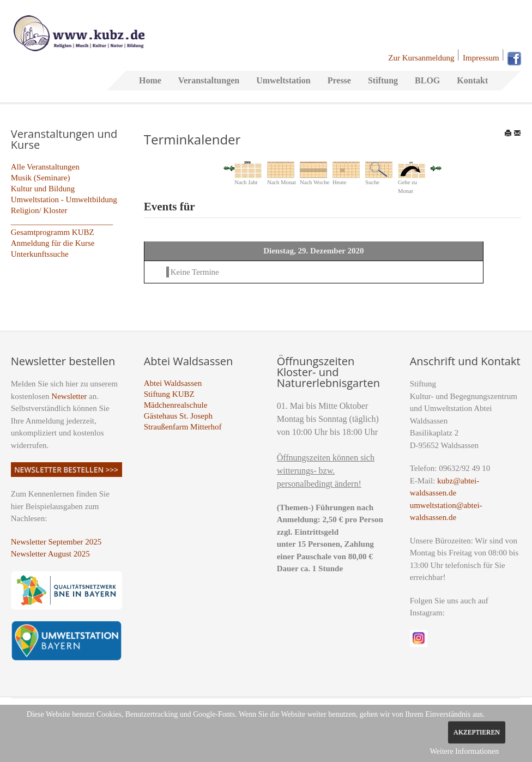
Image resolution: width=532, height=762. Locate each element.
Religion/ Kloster (39, 210)
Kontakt (472, 80)
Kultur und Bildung (43, 189)
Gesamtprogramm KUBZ (53, 232)
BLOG (427, 80)
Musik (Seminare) (41, 178)
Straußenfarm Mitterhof (183, 427)
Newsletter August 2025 (50, 554)
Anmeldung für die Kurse (53, 243)
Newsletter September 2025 (56, 542)
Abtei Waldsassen (173, 383)
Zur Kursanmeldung (421, 58)
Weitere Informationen (464, 751)
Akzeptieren (477, 732)
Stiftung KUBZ (169, 394)
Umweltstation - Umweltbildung (64, 199)
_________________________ (62, 221)
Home (150, 80)
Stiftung (383, 80)
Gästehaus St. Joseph (178, 416)
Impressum (481, 58)
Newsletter (69, 396)
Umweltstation (283, 80)
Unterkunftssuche (40, 254)
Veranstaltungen (209, 80)
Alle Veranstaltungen (45, 167)
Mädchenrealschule (176, 405)
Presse (339, 80)
